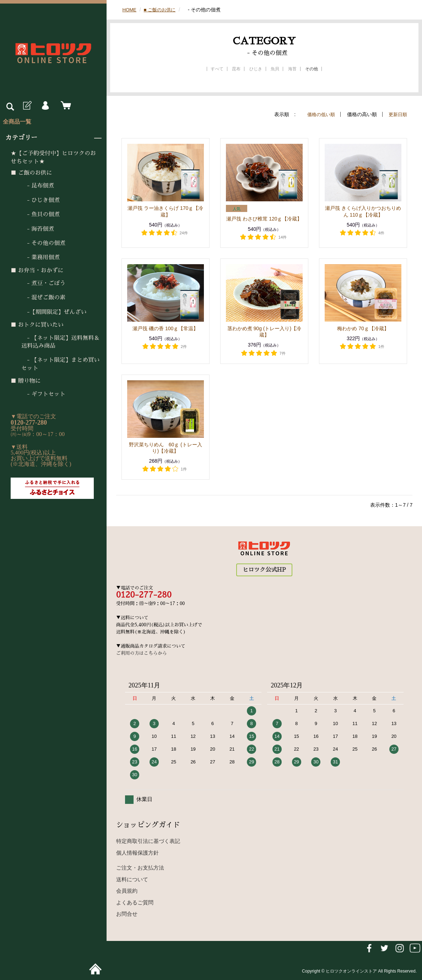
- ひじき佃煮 (40, 200)
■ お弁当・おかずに (37, 271)
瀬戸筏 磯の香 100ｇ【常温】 (165, 328)
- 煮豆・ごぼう (43, 283)
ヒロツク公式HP (264, 570)
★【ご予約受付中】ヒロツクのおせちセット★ (53, 157)
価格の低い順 (319, 114)
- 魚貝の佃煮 (40, 214)
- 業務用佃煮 (40, 257)
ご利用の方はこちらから (142, 653)
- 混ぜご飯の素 (43, 298)
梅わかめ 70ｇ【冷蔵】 (365, 328)
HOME (130, 10)
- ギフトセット (43, 394)
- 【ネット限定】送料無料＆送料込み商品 (60, 342)
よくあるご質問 (135, 902)
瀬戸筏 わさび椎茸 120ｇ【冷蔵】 (264, 219)
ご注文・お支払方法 (140, 868)
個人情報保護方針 (137, 853)
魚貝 (275, 69)
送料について (132, 879)
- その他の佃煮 (43, 243)
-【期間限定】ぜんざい (54, 312)
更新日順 (397, 114)
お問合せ (127, 914)
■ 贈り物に (26, 381)
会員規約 (127, 891)
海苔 (292, 69)
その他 (312, 69)
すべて (217, 69)
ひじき (256, 69)
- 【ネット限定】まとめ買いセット (60, 364)
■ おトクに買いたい (37, 325)
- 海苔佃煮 (38, 229)
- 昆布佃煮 (38, 186)
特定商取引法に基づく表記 (148, 841)
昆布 (236, 69)
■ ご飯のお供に (31, 173)
